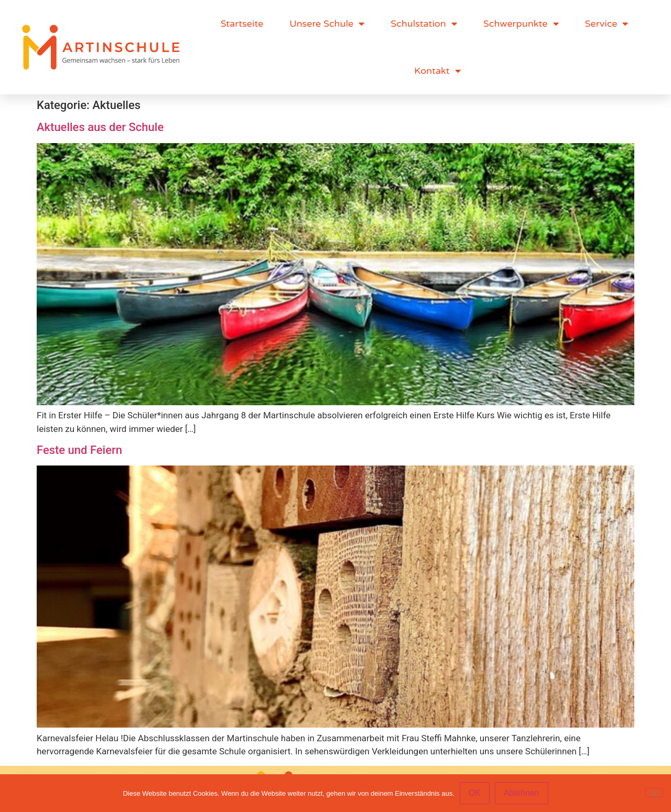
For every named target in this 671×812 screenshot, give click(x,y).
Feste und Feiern (79, 450)
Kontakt (437, 71)
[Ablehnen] (654, 793)
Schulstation (424, 24)
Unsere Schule (327, 24)
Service (607, 24)
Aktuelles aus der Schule (100, 127)
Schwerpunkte (521, 24)
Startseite (242, 24)
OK (475, 793)
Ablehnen (522, 793)
